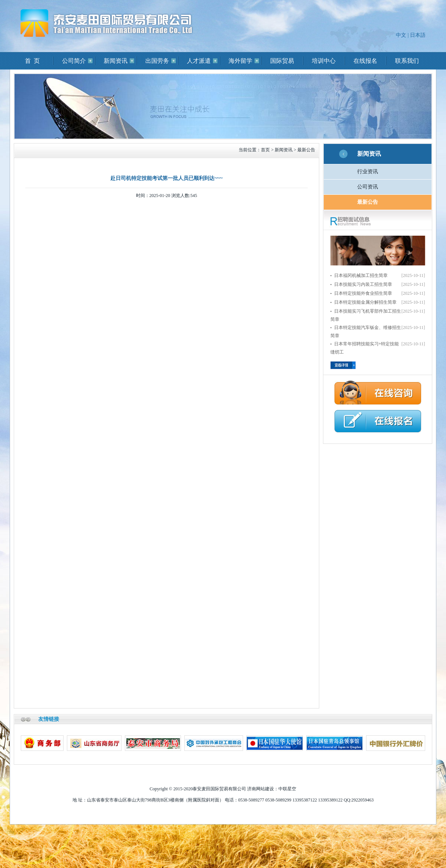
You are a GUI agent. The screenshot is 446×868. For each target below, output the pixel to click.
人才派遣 (199, 61)
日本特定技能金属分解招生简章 (365, 302)
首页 (265, 150)
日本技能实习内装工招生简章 (363, 284)
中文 (401, 35)
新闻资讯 (116, 61)
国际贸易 (282, 61)
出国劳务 (157, 61)
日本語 (418, 35)
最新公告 (306, 150)
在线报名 (365, 61)
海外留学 (240, 61)
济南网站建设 (261, 789)
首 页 (32, 61)
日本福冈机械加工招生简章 (361, 275)
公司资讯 (368, 187)
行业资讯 (368, 172)
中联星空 (287, 789)
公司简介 (74, 61)
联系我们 (407, 61)
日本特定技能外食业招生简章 (363, 293)
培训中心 (324, 61)
